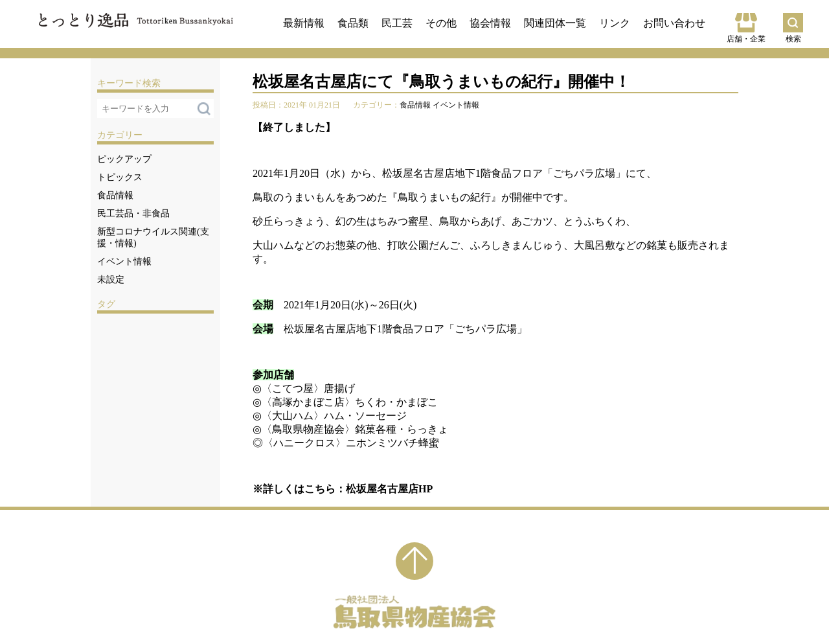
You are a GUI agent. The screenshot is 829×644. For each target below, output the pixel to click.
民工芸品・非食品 (133, 213)
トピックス (120, 177)
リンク (615, 23)
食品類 (353, 23)
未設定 (111, 280)
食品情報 (115, 195)
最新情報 (304, 23)
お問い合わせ (674, 23)
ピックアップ (124, 159)
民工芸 (397, 23)
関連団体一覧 (555, 23)
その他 (441, 23)
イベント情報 (124, 261)
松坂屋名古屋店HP (389, 489)
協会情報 (490, 23)
